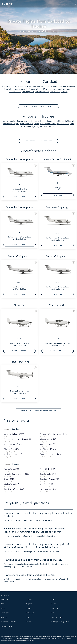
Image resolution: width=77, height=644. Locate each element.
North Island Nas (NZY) (13, 454)
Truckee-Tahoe (46, 121)
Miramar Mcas (42, 89)
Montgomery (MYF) (47, 444)
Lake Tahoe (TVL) (46, 484)
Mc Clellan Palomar (49, 86)
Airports (7, 429)
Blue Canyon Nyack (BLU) (14, 489)
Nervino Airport (50, 126)
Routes (28, 622)
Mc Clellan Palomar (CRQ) (14, 434)
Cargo (3, 604)
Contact (29, 608)
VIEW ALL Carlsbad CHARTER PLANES (39, 410)
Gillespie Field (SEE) (11, 449)
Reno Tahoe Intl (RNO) (48, 474)
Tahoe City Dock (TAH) (48, 469)
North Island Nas (42, 92)
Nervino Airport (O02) (48, 489)
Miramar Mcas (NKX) (48, 439)
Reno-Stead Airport (48, 124)
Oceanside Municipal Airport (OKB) (53, 434)
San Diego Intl (28, 92)
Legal (3, 608)
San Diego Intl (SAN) (48, 449)
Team (53, 613)
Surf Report (5, 613)
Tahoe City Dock (60, 121)
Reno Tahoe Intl (26, 124)
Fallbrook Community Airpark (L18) (17, 439)
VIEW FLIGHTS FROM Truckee (38, 141)
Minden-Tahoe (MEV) (12, 484)
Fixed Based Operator (9, 622)
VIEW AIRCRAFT (20, 197)
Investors (29, 599)
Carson (36, 124)
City (28, 617)
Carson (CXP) (9, 479)
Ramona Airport (55, 89)
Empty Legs (30, 613)
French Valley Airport (59, 92)
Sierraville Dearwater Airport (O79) (17, 474)
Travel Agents (56, 608)
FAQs (53, 599)
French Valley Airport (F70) (50, 454)
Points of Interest (57, 617)
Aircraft (4, 617)
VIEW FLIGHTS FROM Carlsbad (38, 106)
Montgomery (68, 89)
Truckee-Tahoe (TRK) (11, 469)
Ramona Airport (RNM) (13, 444)
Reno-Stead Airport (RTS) (49, 479)
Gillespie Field (15, 92)
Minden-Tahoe (63, 124)
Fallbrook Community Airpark (22, 89)
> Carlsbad (15, 429)
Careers (54, 604)
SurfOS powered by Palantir (61, 622)
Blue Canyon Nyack (34, 126)
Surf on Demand (7, 626)
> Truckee (15, 464)
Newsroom (5, 599)
